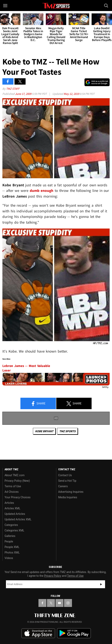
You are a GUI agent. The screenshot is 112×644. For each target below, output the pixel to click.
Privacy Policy (53, 576)
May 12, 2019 (72, 94)
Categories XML (14, 530)
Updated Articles (15, 514)
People (9, 541)
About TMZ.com (15, 475)
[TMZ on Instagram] (68, 603)
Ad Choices (12, 492)
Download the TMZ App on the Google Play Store (74, 633)
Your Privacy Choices (18, 497)
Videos (9, 558)
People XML (12, 547)
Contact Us (65, 475)
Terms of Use (13, 486)
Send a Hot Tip (67, 481)
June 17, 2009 (23, 94)
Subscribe (101, 584)
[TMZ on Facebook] (42, 603)
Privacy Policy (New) (17, 481)
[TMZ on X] (51, 603)
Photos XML (12, 553)
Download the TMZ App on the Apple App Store (38, 633)
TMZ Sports (67, 431)
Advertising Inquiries (71, 492)
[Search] (106, 6)
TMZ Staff (13, 89)
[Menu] (6, 6)
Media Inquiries (68, 497)
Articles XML (12, 508)
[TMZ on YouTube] (59, 603)
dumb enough (42, 190)
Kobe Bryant (44, 431)
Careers (63, 486)
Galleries (10, 536)
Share (38, 404)
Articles (9, 503)
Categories (11, 525)
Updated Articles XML (18, 519)
